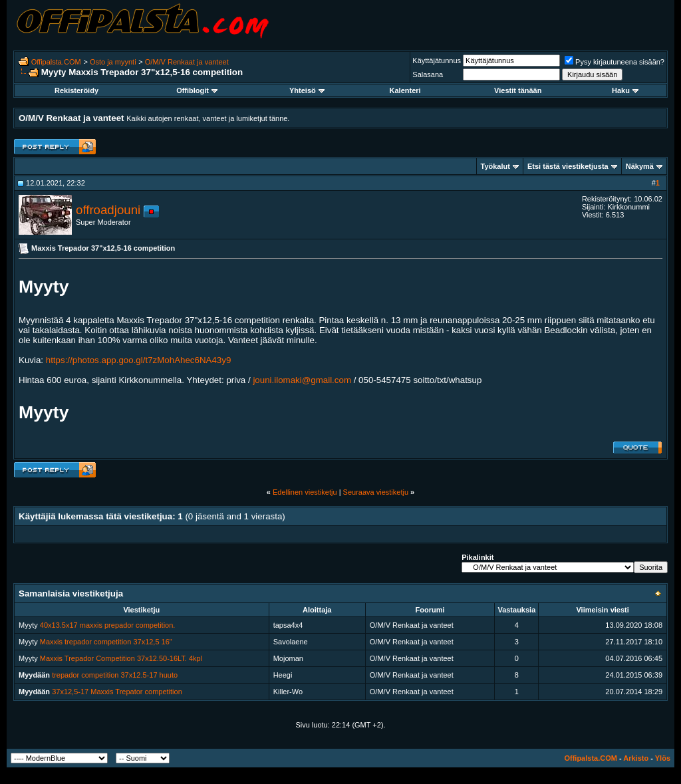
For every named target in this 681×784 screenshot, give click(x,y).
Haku (625, 90)
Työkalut (495, 166)
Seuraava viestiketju (376, 492)
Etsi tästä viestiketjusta (568, 166)
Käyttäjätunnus (437, 61)
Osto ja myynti (113, 62)
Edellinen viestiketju (305, 492)
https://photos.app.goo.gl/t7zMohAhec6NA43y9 (139, 360)
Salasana (428, 74)
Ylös (663, 758)
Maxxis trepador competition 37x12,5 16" (106, 642)
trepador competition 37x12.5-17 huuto (115, 675)
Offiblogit (197, 90)
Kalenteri (405, 90)
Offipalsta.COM (56, 62)
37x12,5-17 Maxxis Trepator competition (117, 692)
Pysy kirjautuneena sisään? (614, 62)
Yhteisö (307, 90)
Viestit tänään (518, 90)
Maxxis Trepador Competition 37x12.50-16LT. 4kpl (121, 658)
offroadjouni (108, 210)
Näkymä (640, 166)
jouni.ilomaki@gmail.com (302, 380)
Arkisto (636, 758)
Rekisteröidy (76, 90)
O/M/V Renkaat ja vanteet (187, 62)
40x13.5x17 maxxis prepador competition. (108, 625)
